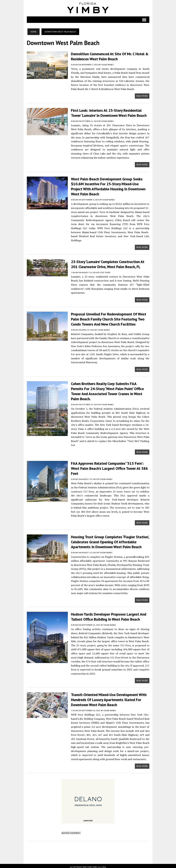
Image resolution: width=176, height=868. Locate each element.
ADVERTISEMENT (71, 830)
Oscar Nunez (107, 64)
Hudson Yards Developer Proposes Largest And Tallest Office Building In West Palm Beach (109, 615)
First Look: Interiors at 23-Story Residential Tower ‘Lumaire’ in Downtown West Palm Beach (109, 113)
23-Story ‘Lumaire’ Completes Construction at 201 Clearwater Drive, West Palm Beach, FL (108, 263)
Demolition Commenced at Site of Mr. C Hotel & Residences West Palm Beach (110, 56)
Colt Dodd (105, 271)
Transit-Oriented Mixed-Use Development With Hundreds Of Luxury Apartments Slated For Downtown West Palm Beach (109, 698)
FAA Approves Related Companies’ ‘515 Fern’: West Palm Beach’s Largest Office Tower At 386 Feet (109, 466)
